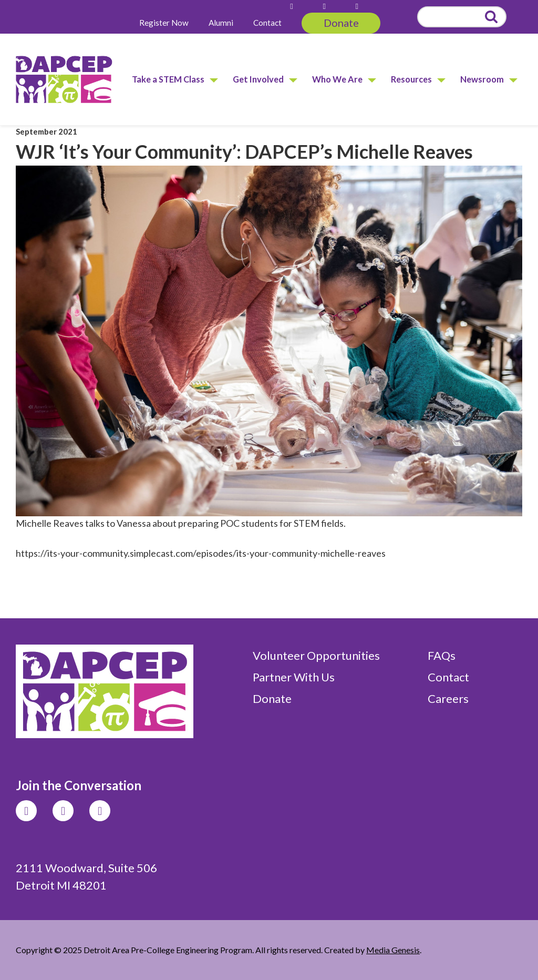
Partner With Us (294, 677)
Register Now (164, 23)
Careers (448, 698)
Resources (411, 79)
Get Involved (258, 79)
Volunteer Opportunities (316, 655)
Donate (341, 23)
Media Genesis (393, 950)
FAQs (442, 655)
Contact (267, 23)
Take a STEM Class (168, 79)
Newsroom (482, 79)
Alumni (221, 23)
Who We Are (337, 79)
